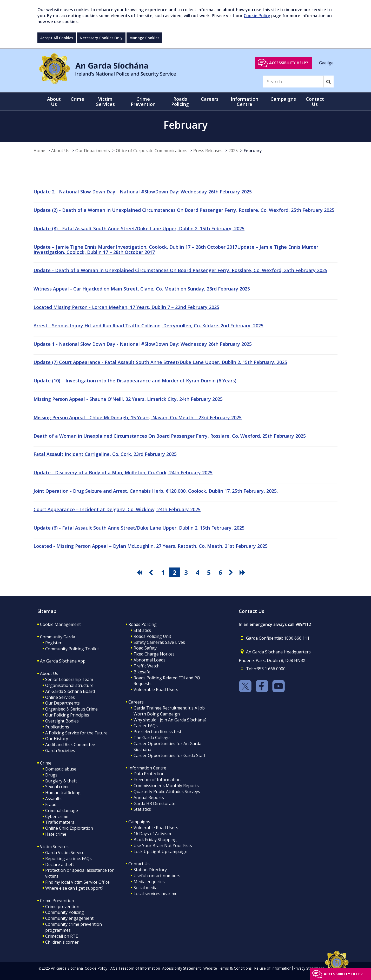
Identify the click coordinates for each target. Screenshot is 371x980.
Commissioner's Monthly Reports (166, 786)
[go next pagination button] (232, 572)
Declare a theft (60, 864)
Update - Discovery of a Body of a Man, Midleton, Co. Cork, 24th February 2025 (123, 472)
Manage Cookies (144, 38)
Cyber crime (57, 816)
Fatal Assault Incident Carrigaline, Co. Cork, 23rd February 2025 (105, 454)
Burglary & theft (61, 781)
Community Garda (58, 637)
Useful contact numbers (157, 876)
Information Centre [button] (244, 102)
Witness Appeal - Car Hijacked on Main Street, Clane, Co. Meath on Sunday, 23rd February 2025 (142, 289)
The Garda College (152, 738)
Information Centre (147, 768)
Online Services (60, 697)
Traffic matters (60, 822)
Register (53, 643)
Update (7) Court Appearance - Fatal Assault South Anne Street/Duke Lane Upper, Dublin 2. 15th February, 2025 (160, 362)
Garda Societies (60, 751)
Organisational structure (69, 685)
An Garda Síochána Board (70, 691)
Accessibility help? (289, 63)
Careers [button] (210, 99)
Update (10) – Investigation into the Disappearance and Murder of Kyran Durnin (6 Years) (135, 381)
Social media (145, 888)
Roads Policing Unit (152, 636)
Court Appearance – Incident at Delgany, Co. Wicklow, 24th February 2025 (117, 509)
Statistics (142, 630)
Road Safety (145, 648)
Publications (57, 727)
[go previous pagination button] (152, 572)
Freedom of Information (157, 780)
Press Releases (208, 151)
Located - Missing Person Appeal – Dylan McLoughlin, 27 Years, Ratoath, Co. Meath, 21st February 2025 (151, 546)
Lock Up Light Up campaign (160, 851)
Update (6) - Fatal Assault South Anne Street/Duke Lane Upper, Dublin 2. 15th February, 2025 (139, 528)
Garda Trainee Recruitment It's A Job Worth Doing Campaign (169, 711)
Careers (136, 702)
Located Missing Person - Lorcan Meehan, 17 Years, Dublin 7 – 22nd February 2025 (126, 307)
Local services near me (155, 894)
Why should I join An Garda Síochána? (170, 720)
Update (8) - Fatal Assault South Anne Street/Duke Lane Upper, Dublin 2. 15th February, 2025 (139, 228)
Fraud (51, 805)
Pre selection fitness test (157, 732)
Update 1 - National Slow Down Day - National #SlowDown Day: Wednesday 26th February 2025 (143, 344)
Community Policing (65, 912)
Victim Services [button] (105, 102)
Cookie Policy (257, 16)
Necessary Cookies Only (101, 38)
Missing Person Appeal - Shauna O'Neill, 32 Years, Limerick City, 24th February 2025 (128, 399)
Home (39, 151)
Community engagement (69, 918)
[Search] (293, 82)
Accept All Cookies (57, 38)
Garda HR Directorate (154, 803)
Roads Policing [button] (180, 102)
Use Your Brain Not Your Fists (163, 846)
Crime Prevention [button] (143, 102)
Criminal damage (62, 810)
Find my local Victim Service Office (77, 882)
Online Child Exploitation (69, 828)
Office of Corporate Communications (152, 151)
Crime (46, 763)
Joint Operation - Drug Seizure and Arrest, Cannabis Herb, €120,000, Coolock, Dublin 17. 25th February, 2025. (156, 491)
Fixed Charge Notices (154, 654)
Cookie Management (60, 624)
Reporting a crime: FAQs (68, 859)
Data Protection (149, 774)
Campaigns (139, 822)
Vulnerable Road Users (156, 690)
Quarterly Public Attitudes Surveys (167, 792)
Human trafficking (63, 793)
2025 (233, 151)
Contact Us (139, 864)
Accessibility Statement (181, 968)
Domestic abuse (61, 769)
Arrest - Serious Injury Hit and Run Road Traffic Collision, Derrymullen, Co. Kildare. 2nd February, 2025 (148, 326)
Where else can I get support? (74, 888)
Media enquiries (149, 882)
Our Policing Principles (67, 715)
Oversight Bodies (62, 721)
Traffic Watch (147, 666)
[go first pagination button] (140, 572)
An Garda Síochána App (63, 661)
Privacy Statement (309, 968)
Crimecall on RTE (62, 936)
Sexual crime (57, 787)
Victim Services (54, 847)
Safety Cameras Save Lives (159, 642)
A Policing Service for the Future (76, 733)
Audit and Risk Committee (70, 745)
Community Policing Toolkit (72, 649)
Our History (57, 739)
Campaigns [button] (283, 99)
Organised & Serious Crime (71, 709)
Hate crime (56, 834)
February (253, 151)
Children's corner (62, 942)
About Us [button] (54, 102)
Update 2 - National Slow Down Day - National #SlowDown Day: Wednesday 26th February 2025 (143, 192)
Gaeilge (326, 63)
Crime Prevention (57, 901)
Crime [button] (77, 99)
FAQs (113, 968)
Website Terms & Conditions (228, 968)
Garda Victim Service (65, 853)
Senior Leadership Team (69, 679)
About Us (60, 151)
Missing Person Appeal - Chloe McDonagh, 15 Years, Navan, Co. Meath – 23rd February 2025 (138, 417)
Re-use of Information (273, 968)
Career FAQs (146, 726)
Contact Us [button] (315, 102)
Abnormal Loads (150, 660)
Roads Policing (143, 624)
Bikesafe (142, 672)
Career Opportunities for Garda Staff (169, 755)
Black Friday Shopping (155, 840)
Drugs (51, 775)
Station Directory (150, 870)
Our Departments (93, 151)
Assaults (53, 799)
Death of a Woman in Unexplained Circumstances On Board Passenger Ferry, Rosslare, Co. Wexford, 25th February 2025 (170, 436)
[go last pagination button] (243, 572)
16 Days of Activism (152, 834)
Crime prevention (62, 907)
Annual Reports (149, 797)
